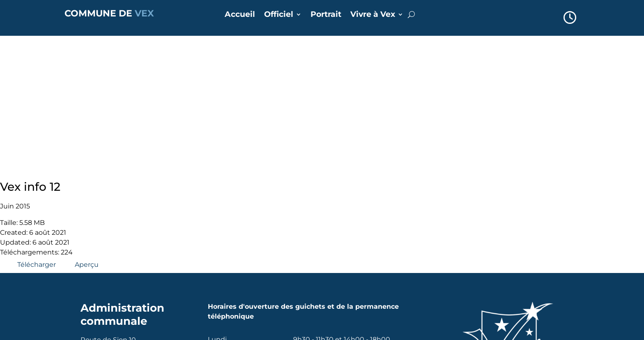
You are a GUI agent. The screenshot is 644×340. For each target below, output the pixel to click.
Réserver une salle (253, 284)
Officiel (279, 15)
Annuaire (237, 261)
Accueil (240, 15)
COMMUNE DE (109, 13)
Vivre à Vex (373, 15)
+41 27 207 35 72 (119, 238)
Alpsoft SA (163, 333)
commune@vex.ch (123, 248)
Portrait (326, 15)
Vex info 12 (30, 42)
